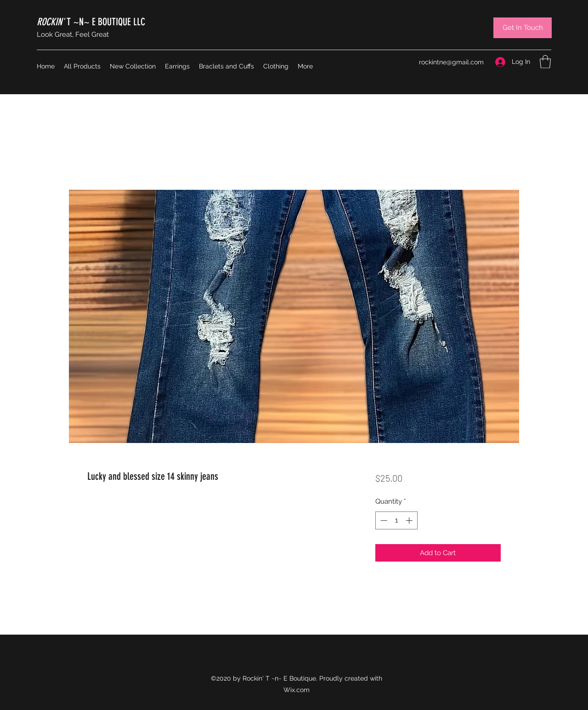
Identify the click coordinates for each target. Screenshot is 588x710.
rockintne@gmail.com (451, 62)
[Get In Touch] (523, 28)
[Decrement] (383, 520)
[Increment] (410, 520)
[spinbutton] (396, 520)
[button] (545, 62)
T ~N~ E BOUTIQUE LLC (91, 22)
